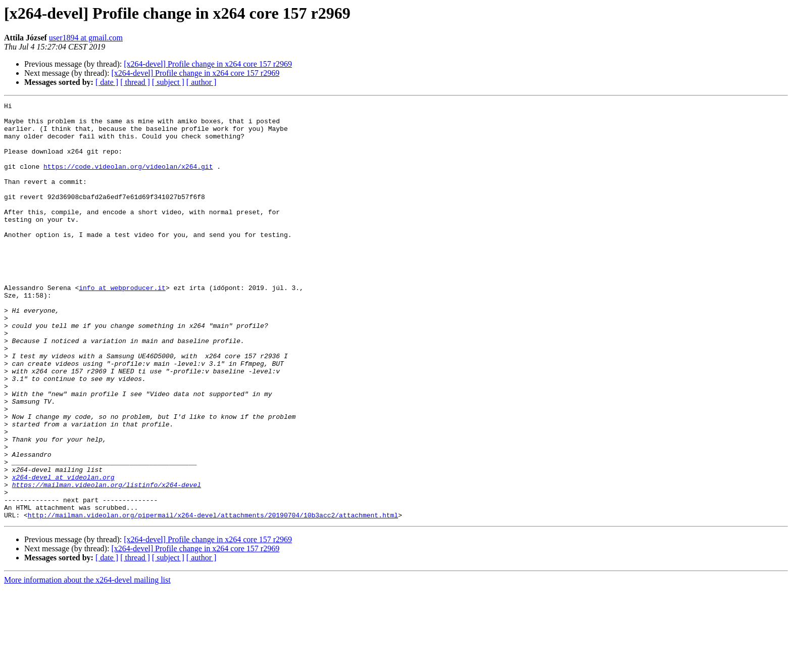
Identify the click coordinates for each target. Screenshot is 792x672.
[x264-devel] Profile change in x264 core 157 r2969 (208, 64)
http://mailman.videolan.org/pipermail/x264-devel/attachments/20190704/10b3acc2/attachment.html (213, 598)
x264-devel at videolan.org (63, 553)
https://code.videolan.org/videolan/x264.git (128, 180)
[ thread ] (135, 82)
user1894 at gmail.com (86, 38)
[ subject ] (168, 82)
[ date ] (107, 82)
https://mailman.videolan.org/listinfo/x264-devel (107, 562)
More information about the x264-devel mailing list (87, 663)
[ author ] (202, 82)
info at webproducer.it (122, 325)
